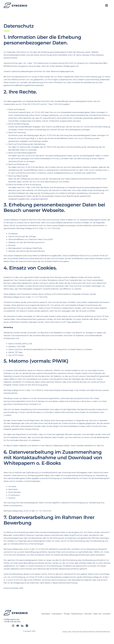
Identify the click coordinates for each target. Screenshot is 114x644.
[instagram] (13, 626)
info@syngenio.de (11, 619)
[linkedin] (22, 626)
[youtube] (18, 626)
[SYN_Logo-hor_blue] (15, 4)
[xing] (27, 626)
